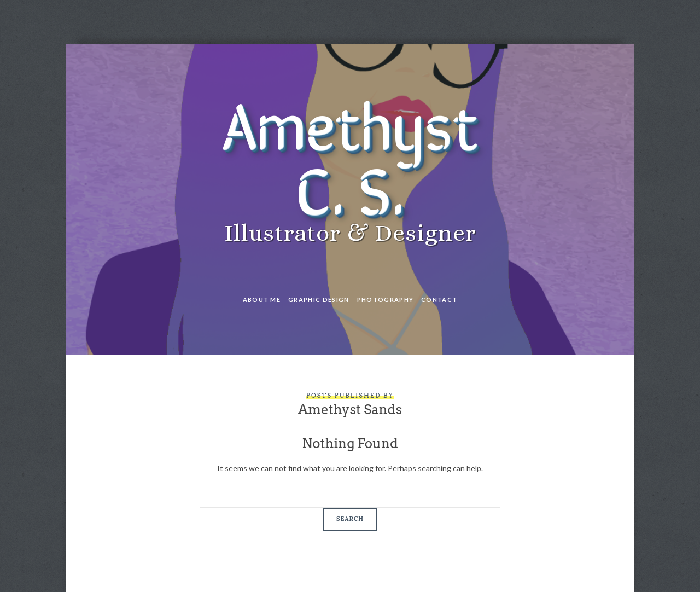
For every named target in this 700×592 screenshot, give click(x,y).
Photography (386, 300)
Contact (439, 300)
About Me (262, 300)
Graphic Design (319, 300)
